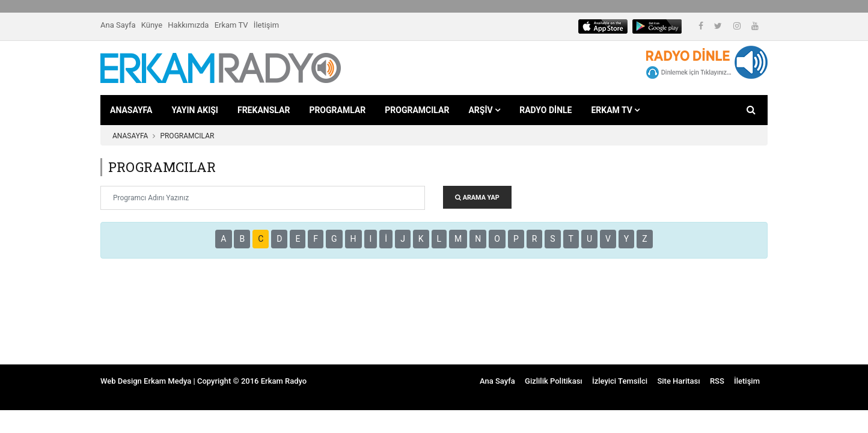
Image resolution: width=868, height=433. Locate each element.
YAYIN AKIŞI (195, 110)
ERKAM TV (615, 110)
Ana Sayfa (118, 25)
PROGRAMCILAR (417, 110)
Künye (152, 25)
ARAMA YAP (477, 198)
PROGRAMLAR (337, 110)
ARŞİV (484, 110)
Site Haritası (678, 381)
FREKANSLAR (264, 110)
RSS (717, 381)
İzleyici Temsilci (620, 381)
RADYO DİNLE (546, 110)
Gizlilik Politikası (554, 381)
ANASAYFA (131, 110)
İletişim (266, 25)
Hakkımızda (188, 25)
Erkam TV (231, 25)
